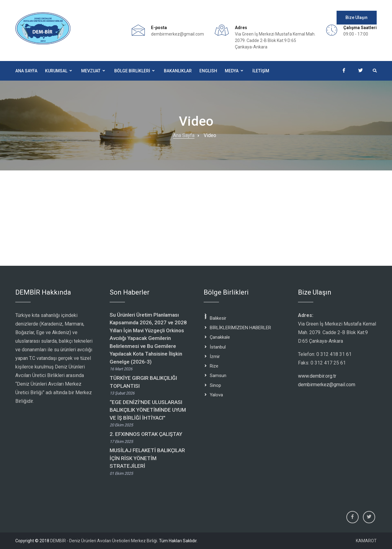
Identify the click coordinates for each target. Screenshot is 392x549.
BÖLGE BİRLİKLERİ (132, 71)
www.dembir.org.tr (317, 376)
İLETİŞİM (261, 71)
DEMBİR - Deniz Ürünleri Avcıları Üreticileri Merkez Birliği (104, 541)
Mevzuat (91, 71)
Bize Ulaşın (356, 17)
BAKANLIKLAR (178, 71)
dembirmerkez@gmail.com (177, 34)
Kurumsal (56, 71)
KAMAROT (366, 541)
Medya (232, 71)
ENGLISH (208, 71)
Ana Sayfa (26, 71)
